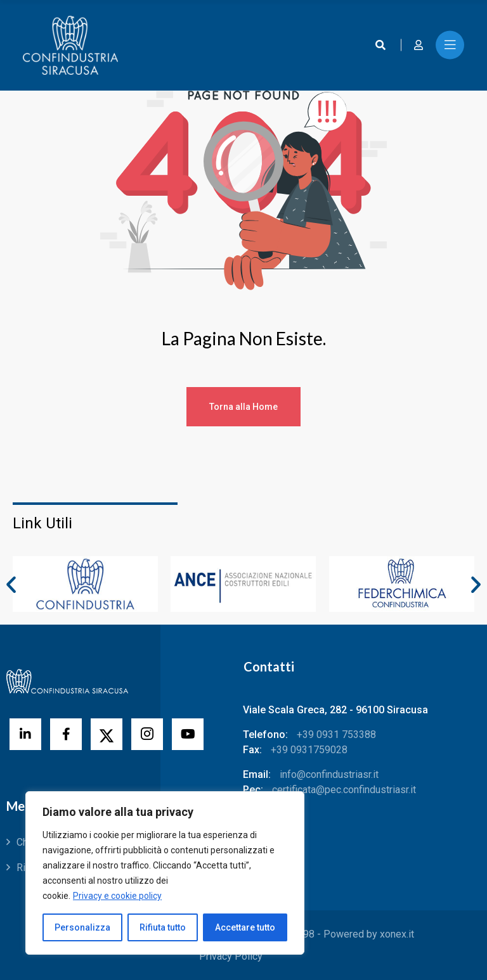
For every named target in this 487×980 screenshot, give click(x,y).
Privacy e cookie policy (117, 896)
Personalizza (82, 927)
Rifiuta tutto (163, 927)
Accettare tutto (245, 927)
